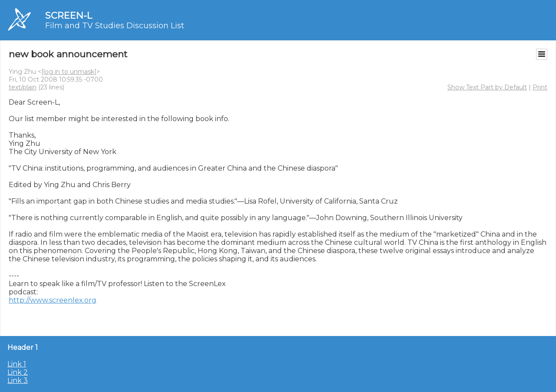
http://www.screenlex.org (53, 300)
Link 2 (18, 372)
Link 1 (17, 364)
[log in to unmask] (69, 72)
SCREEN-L (69, 15)
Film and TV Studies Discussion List (115, 26)
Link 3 (18, 380)
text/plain (23, 87)
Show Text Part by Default (487, 87)
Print (540, 87)
